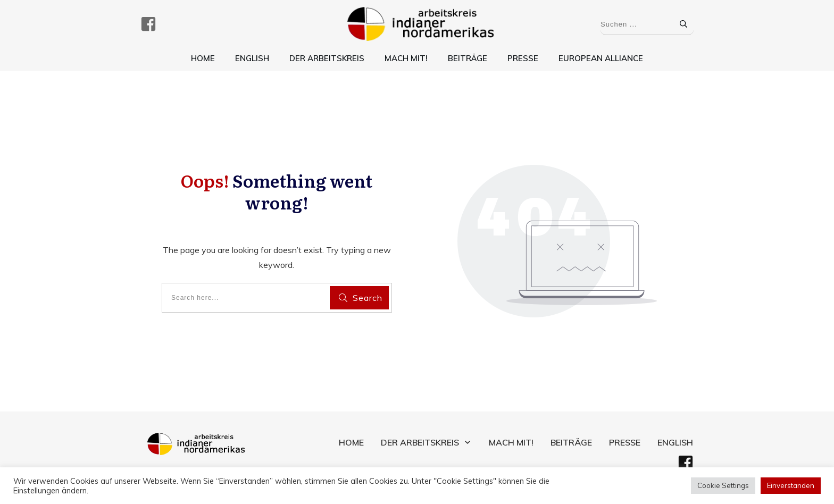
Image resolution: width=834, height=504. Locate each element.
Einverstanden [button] (791, 485)
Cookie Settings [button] (723, 485)
